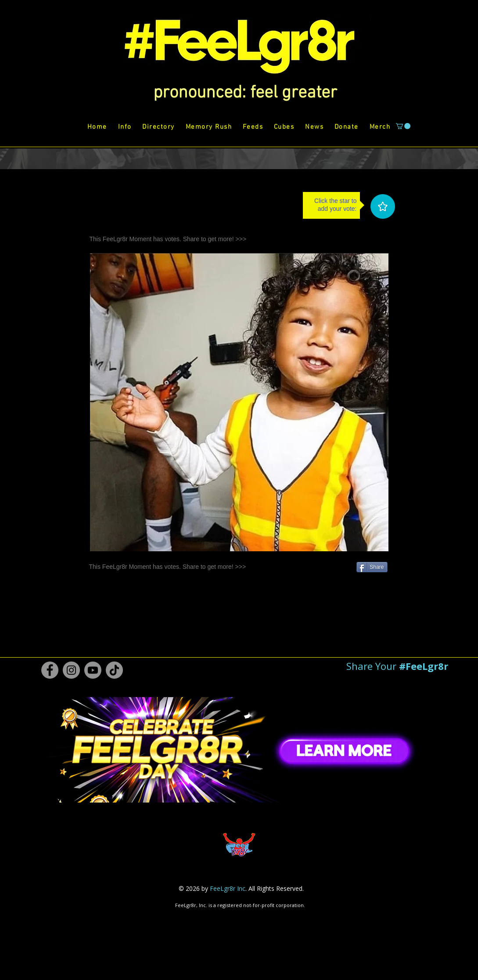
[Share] (372, 567)
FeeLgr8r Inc (228, 888)
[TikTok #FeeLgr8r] (114, 670)
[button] (245, 93)
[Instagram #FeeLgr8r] (71, 670)
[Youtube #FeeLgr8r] (93, 670)
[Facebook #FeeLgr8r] (50, 670)
